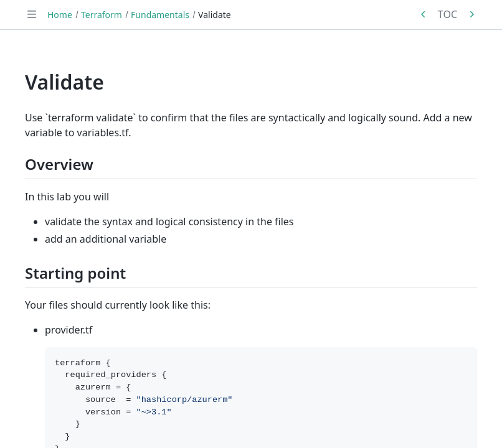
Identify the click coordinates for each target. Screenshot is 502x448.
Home (60, 15)
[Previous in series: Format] (424, 14)
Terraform (102, 15)
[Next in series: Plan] (471, 14)
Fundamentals (160, 15)
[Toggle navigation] (32, 14)
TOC (448, 14)
